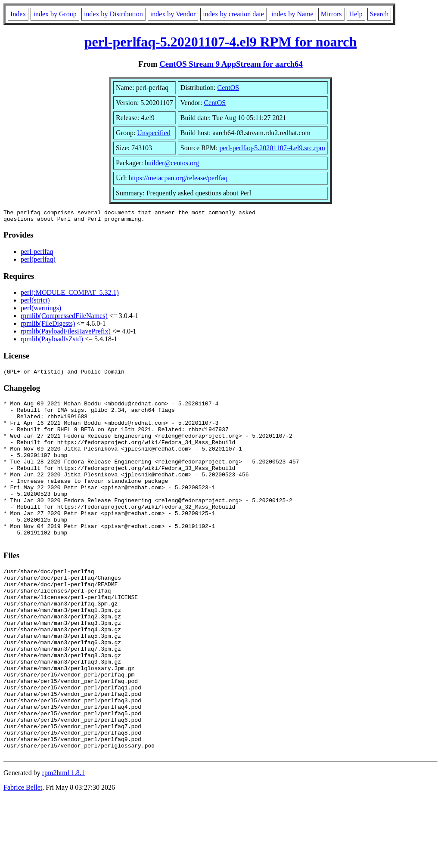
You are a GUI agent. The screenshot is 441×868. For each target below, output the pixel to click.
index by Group (55, 14)
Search (379, 14)
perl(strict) (35, 303)
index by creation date (233, 14)
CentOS (228, 88)
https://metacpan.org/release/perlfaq (178, 178)
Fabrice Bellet (23, 857)
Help (356, 14)
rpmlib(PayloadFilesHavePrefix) (66, 334)
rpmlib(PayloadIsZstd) (52, 341)
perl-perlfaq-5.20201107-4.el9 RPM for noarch (221, 42)
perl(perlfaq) (38, 262)
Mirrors (331, 14)
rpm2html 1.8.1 (64, 842)
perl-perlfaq (37, 254)
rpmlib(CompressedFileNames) (64, 318)
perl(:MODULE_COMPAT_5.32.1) (70, 295)
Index (18, 14)
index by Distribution (113, 14)
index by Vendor (173, 14)
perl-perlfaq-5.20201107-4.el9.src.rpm (272, 148)
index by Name (292, 14)
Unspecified (154, 133)
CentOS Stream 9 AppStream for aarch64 (231, 64)
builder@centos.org (172, 163)
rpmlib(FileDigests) (48, 326)
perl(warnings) (41, 310)
